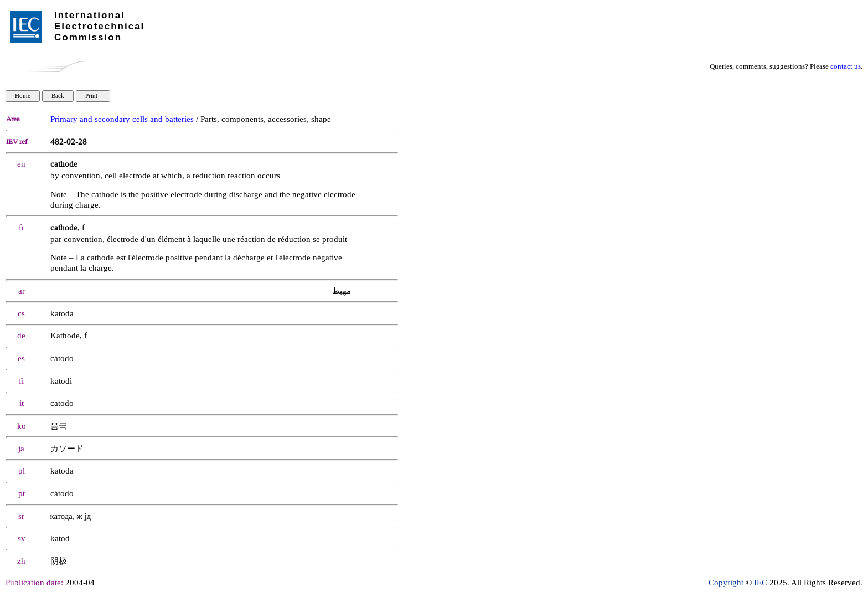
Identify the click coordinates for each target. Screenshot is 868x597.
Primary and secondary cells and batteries (122, 119)
